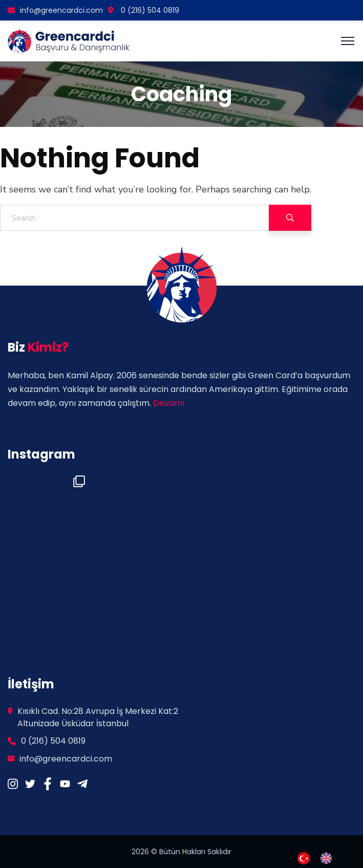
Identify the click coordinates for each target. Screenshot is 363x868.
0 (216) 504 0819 (144, 10)
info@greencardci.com (55, 10)
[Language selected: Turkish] (320, 857)
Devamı (169, 403)
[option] (329, 858)
